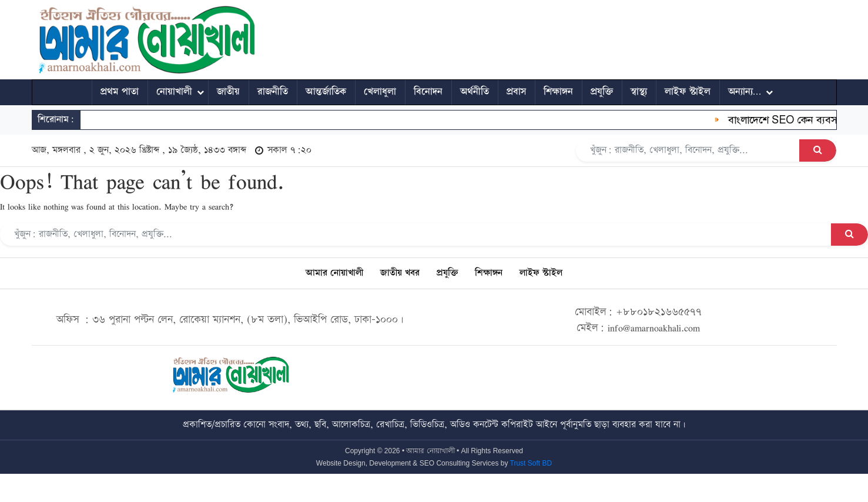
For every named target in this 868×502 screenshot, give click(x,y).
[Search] (688, 150)
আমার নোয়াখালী (334, 273)
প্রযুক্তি (602, 92)
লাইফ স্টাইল (688, 92)
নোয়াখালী (174, 92)
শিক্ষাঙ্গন (558, 92)
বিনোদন (428, 92)
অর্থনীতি (475, 92)
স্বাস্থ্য (639, 92)
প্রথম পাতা (120, 92)
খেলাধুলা (380, 92)
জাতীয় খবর (400, 273)
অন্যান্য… (745, 92)
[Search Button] (818, 150)
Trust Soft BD (531, 463)
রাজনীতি (273, 92)
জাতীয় (228, 92)
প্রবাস (516, 92)
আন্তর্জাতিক (326, 92)
